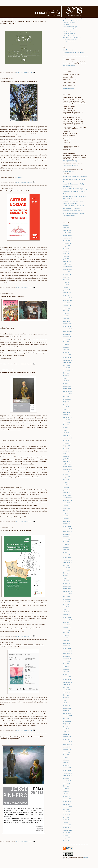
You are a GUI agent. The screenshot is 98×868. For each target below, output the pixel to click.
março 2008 (66, 308)
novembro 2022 (67, 742)
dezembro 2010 (67, 394)
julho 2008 (66, 319)
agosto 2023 (66, 765)
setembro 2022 (67, 737)
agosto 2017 (66, 583)
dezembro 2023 (67, 776)
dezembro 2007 (67, 300)
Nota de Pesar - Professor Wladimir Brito (75, 177)
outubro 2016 (67, 557)
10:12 (18, 842)
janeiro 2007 (66, 272)
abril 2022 (66, 726)
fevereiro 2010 (67, 368)
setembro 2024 (67, 799)
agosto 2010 (66, 383)
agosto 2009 (66, 352)
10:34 (18, 288)
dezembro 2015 (67, 531)
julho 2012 (66, 433)
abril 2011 (66, 404)
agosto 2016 (66, 552)
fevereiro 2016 (67, 537)
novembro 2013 (67, 466)
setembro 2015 (67, 524)
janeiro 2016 (66, 534)
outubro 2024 (67, 802)
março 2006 (66, 246)
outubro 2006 (67, 264)
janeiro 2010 (66, 365)
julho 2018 (66, 612)
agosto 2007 (66, 290)
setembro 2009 (67, 355)
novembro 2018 (67, 620)
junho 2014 (66, 485)
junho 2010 (66, 378)
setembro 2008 (67, 324)
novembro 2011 (67, 417)
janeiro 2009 (66, 334)
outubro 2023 (67, 770)
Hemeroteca (67, 24)
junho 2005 (66, 225)
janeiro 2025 (66, 809)
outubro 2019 (67, 648)
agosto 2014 (66, 490)
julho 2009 (66, 350)
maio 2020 (66, 666)
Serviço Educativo (69, 41)
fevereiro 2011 (67, 399)
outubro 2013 (67, 464)
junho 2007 (66, 285)
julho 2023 (66, 763)
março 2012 (66, 422)
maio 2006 (66, 251)
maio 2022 (66, 729)
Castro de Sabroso (69, 35)
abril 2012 (66, 425)
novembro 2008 (67, 329)
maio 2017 (66, 576)
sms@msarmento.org (69, 88)
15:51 (18, 522)
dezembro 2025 (67, 830)
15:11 (18, 364)
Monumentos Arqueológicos (72, 37)
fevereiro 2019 (67, 628)
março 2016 (66, 539)
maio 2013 (66, 451)
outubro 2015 (67, 526)
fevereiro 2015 (67, 506)
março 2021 (66, 692)
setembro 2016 (67, 555)
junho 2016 (66, 547)
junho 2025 (66, 820)
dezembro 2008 (67, 331)
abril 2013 (66, 448)
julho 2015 (66, 518)
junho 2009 (66, 347)
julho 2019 (66, 641)
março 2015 (66, 508)
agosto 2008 (66, 321)
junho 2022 (66, 731)
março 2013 (66, 446)
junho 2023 (66, 760)
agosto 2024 (66, 796)
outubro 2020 (67, 679)
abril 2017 (66, 573)
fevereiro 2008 (67, 306)
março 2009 (66, 339)
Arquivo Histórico (69, 23)
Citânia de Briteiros (70, 34)
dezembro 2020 (67, 685)
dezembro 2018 (67, 622)
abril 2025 (66, 817)
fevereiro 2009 (67, 337)
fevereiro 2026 (67, 835)
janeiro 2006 (66, 241)
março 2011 (66, 402)
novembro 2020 (67, 682)
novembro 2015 (67, 529)
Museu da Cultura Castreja (72, 21)
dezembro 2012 (67, 438)
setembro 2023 (67, 768)
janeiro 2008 (66, 303)
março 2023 (66, 752)
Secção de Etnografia (70, 28)
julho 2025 (66, 822)
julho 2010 (66, 381)
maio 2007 (66, 282)
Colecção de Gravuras (70, 26)
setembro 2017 (67, 586)
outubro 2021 (67, 711)
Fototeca (66, 30)
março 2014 (66, 477)
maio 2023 (66, 757)
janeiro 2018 (66, 596)
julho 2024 (66, 794)
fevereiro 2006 (67, 243)
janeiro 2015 (66, 503)
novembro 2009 (67, 360)
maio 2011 (66, 407)
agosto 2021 (66, 705)
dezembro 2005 (67, 238)
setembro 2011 (67, 415)
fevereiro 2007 (67, 274)
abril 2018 (66, 604)
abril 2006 (66, 248)
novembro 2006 (67, 267)
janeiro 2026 (66, 833)
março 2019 (66, 630)
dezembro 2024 (67, 807)
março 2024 (66, 783)
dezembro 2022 (67, 744)
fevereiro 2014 (67, 474)
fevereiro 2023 (67, 750)
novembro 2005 (67, 235)
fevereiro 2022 (67, 721)
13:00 (18, 182)
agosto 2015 (66, 521)
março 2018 (66, 602)
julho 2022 (66, 734)
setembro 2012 (67, 435)
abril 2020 (66, 664)
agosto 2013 (66, 459)
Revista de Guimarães (70, 39)
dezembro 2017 (67, 594)
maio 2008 (66, 313)
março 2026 (66, 838)
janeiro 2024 (66, 778)
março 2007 (66, 277)
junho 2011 (66, 409)
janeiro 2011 (66, 396)
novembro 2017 (67, 591)
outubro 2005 (67, 233)
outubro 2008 (67, 326)
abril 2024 (66, 786)
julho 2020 (66, 672)
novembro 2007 (67, 298)
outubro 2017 (67, 589)
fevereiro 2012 (67, 420)
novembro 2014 (67, 498)
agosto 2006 (66, 259)
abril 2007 (66, 279)
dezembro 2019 (67, 653)
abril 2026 (66, 840)
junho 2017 (66, 578)
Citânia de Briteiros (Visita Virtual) (73, 53)
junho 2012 (66, 430)
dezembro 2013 (67, 469)
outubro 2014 (67, 495)
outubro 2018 (67, 617)
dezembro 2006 (67, 269)
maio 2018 (66, 607)
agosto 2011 (66, 412)
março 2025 (66, 815)
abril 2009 (66, 342)
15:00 (18, 73)
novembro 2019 (67, 651)
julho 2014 (66, 487)
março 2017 (66, 570)
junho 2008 (66, 316)
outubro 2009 (67, 357)
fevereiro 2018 (67, 599)
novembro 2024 (67, 804)
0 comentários (27, 73)
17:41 (18, 731)
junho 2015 (66, 516)
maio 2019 (66, 635)
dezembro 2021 (67, 716)
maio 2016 (66, 544)
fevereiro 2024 (67, 781)
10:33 (18, 636)
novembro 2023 (67, 773)
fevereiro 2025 (67, 812)
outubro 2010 (67, 389)
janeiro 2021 (66, 687)
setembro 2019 (67, 646)
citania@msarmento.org (70, 161)
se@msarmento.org (68, 171)
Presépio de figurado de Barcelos (72, 211)
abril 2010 (66, 373)
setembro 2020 (67, 677)
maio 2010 (66, 376)
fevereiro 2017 (67, 568)
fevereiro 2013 (67, 443)
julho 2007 (66, 287)
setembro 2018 (67, 615)
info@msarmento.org (69, 66)
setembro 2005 (67, 230)
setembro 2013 (67, 461)
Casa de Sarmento (68, 50)
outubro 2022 (67, 739)
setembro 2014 (67, 493)
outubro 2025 (67, 828)
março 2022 (66, 724)
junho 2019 (66, 638)
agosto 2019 (66, 643)
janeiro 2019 (66, 625)
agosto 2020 (66, 674)
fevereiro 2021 (67, 690)
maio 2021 (66, 698)
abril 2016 (66, 542)
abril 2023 (66, 755)
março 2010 (66, 370)
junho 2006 (66, 254)
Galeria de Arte (68, 32)
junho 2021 (66, 700)
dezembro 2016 (67, 563)
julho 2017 (66, 581)
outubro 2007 (67, 295)
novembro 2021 (67, 713)
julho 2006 (66, 256)
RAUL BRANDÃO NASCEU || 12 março (75, 189)
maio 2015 (66, 513)
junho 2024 (66, 791)
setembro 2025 (67, 825)
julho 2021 (66, 703)
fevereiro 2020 (67, 659)
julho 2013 (66, 456)
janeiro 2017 (66, 565)
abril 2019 (66, 633)
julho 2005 (66, 228)
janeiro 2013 (66, 441)
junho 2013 (66, 454)
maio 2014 (66, 482)
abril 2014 (66, 479)
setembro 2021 (67, 708)
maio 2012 (66, 428)
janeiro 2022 (66, 718)
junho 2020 (66, 669)
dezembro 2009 (67, 363)
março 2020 (66, 661)
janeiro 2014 (66, 472)
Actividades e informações (71, 166)
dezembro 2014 (67, 500)
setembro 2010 (67, 386)
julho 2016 (66, 550)
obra (67, 857)
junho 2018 (66, 609)
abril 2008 (66, 311)
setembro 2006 (67, 261)
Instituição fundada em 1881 (72, 19)
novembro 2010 (67, 391)
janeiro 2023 (66, 747)
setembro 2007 (67, 293)
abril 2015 (66, 511)
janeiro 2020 (66, 656)
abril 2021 (66, 695)
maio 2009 (66, 344)
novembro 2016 (67, 560)
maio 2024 (66, 788)
